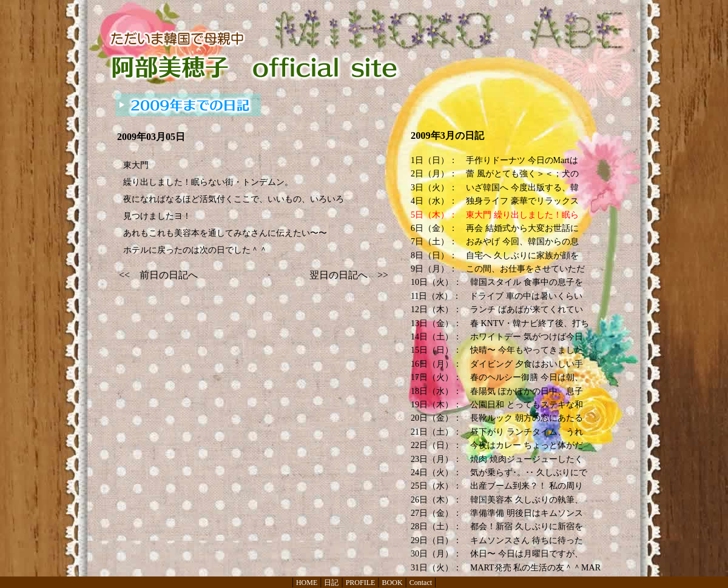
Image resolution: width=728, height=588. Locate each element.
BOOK (393, 583)
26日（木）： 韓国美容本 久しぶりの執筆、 (497, 500)
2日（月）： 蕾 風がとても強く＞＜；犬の (495, 174)
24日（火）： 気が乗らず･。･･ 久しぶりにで (499, 473)
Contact (421, 583)
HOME (307, 583)
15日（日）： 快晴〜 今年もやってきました (497, 350)
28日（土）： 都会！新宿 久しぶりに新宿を (497, 526)
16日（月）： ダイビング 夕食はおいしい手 (497, 364)
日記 (331, 583)
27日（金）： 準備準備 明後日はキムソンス (497, 513)
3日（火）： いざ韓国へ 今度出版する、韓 (495, 188)
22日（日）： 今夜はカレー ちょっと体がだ (497, 445)
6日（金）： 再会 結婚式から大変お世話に (495, 228)
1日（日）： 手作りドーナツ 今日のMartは (494, 160)
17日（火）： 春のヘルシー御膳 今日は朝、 (497, 377)
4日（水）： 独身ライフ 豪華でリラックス (495, 201)
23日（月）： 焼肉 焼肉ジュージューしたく (497, 459)
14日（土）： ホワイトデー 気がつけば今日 (497, 337)
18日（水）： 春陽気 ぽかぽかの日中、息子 (497, 391)
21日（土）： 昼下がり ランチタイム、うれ (497, 432)
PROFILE (361, 583)
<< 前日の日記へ (158, 275)
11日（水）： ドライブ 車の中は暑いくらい (497, 296)
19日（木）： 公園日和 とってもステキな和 (497, 405)
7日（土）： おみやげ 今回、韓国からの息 (495, 242)
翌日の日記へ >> (349, 275)
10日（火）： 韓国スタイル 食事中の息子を (497, 282)
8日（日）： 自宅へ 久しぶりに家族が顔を (495, 256)
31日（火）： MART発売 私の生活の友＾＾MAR (506, 568)
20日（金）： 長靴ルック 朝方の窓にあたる (497, 418)
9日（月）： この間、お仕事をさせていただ (498, 269)
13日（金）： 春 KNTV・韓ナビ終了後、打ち (500, 323)
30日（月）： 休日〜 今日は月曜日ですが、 (497, 554)
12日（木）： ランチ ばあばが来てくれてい (497, 309)
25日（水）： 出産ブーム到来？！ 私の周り (497, 486)
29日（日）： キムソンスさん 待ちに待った (497, 540)
